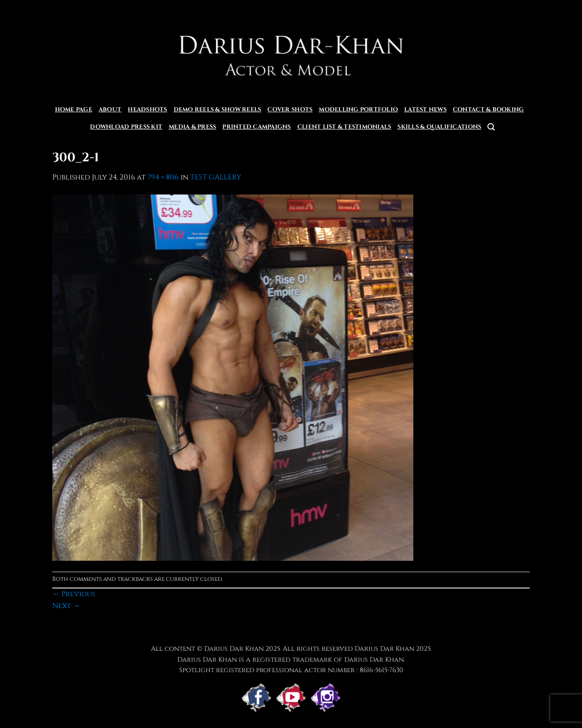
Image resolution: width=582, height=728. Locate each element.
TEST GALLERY (216, 177)
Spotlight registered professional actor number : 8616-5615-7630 (291, 670)
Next (66, 606)
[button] (491, 127)
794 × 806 (163, 177)
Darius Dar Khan (384, 649)
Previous (74, 594)
